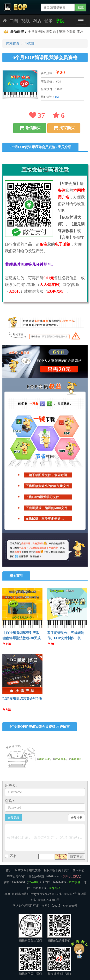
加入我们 (78, 870)
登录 (48, 21)
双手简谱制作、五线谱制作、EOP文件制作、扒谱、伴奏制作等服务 (66, 638)
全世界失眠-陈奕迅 (42, 32)
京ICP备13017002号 (64, 894)
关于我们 (64, 870)
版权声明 (49, 870)
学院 (60, 21)
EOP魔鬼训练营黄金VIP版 (22, 699)
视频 (25, 21)
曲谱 (14, 21)
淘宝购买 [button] (64, 128)
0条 (57, 97)
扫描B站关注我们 (59, 928)
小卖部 (30, 43)
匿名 (11, 856)
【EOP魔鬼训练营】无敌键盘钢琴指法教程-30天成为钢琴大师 (21, 638)
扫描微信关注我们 (30, 961)
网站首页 (13, 43)
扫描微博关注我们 (59, 961)
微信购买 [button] (30, 128)
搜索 (81, 7)
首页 (9, 870)
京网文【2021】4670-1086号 (60, 906)
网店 (37, 21)
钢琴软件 (20, 870)
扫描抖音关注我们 (30, 928)
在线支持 (35, 870)
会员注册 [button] (77, 818)
